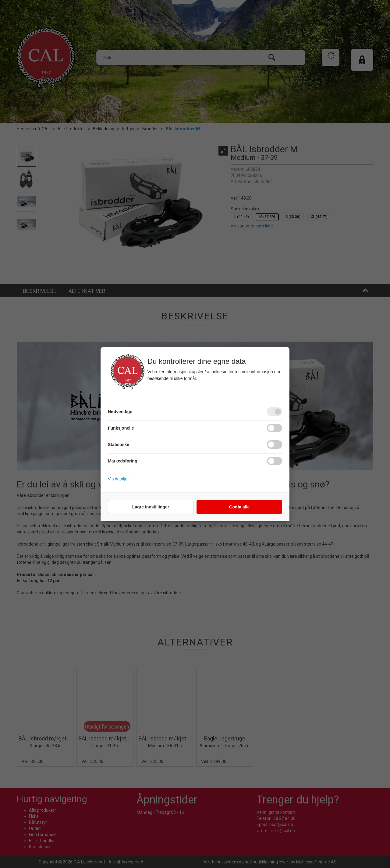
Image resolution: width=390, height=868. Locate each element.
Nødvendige (120, 412)
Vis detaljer (118, 479)
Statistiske (119, 445)
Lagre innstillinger (151, 507)
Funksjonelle (121, 428)
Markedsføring (122, 461)
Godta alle (239, 507)
